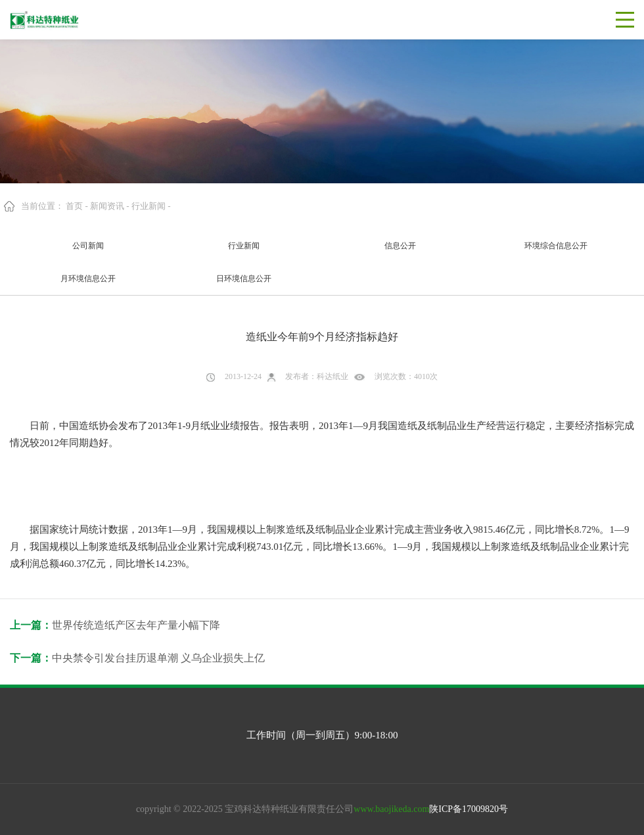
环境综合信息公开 (556, 246)
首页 (74, 206)
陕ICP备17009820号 (469, 809)
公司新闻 (88, 246)
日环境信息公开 (244, 279)
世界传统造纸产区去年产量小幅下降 (136, 625)
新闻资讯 (107, 206)
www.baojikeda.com (391, 809)
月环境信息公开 (88, 279)
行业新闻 (149, 206)
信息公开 (400, 246)
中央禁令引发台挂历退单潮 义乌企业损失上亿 (158, 658)
